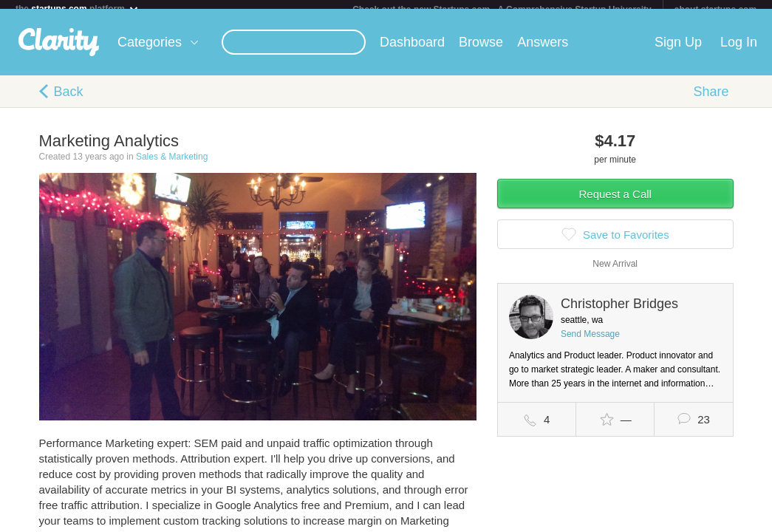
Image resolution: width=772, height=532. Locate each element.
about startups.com (715, 10)
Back (69, 100)
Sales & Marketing (172, 166)
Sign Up (678, 51)
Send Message (590, 343)
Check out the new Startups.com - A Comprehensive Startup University (502, 10)
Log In (739, 51)
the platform (78, 8)
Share (711, 100)
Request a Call (615, 203)
